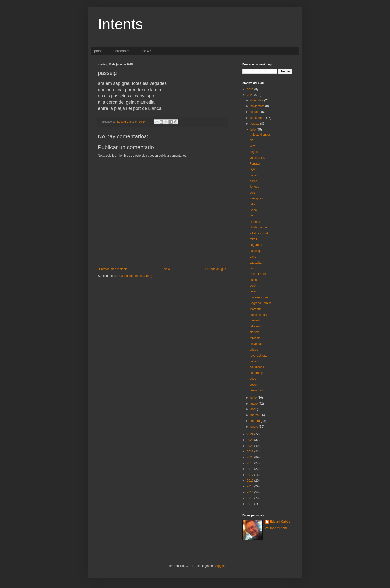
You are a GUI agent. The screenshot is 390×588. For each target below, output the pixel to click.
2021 (251, 452)
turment (255, 320)
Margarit (255, 309)
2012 (251, 504)
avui (252, 216)
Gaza (253, 210)
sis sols (255, 332)
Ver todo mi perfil (276, 528)
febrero (256, 421)
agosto (255, 124)
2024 (251, 434)
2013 (251, 498)
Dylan (254, 169)
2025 (251, 95)
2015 (251, 486)
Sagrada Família (261, 303)
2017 (251, 475)
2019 (251, 463)
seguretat (256, 245)
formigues (256, 198)
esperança (257, 373)
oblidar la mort (259, 227)
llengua (255, 187)
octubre (256, 112)
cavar (253, 175)
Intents (120, 24)
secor (253, 385)
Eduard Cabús (280, 522)
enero (255, 427)
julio (254, 130)
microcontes (121, 51)
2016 (251, 481)
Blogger (219, 566)
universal (256, 344)
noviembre (258, 106)
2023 (251, 440)
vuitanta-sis (257, 158)
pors (253, 193)
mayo (255, 404)
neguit (254, 152)
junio (254, 398)
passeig (255, 251)
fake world (257, 326)
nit (251, 140)
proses (99, 51)
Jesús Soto (257, 390)
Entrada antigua (216, 269)
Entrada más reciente (113, 269)
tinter (253, 291)
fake (253, 204)
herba (254, 181)
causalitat (256, 263)
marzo (255, 415)
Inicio (166, 269)
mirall (253, 239)
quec (253, 379)
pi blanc (255, 222)
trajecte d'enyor (260, 135)
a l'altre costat (259, 233)
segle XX (145, 51)
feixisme (255, 338)
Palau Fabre (258, 274)
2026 (251, 90)
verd (253, 146)
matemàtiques (259, 297)
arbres (254, 350)
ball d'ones (257, 367)
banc (253, 257)
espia (253, 280)
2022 (251, 446)
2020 (251, 457)
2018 (251, 469)
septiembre (258, 118)
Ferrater (255, 164)
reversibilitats (258, 356)
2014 (251, 492)
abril (254, 409)
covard (254, 361)
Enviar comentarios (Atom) (135, 276)
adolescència (258, 315)
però (253, 286)
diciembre (257, 100)
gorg (253, 268)
